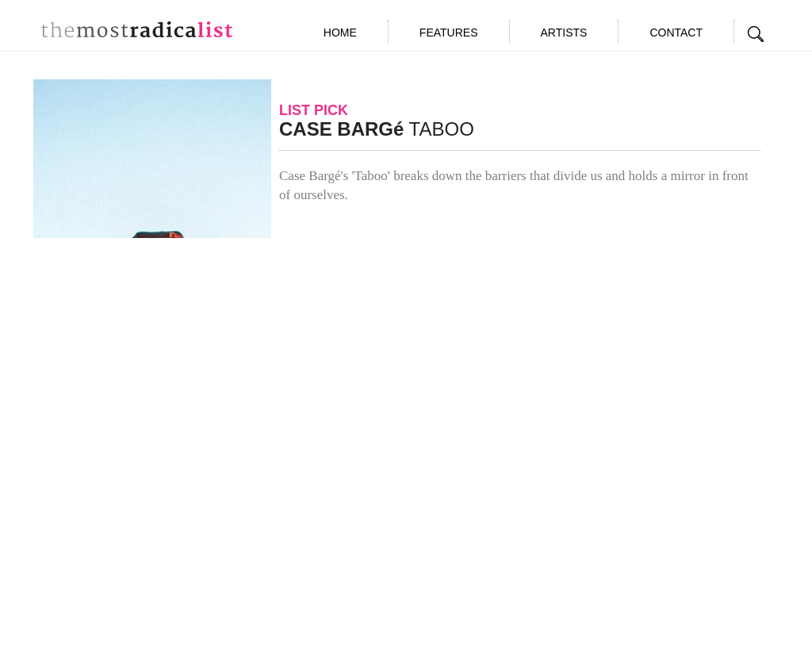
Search (756, 34)
